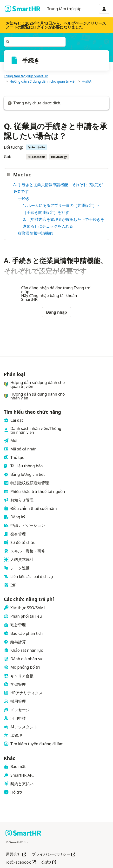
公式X (49, 863)
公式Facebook (21, 863)
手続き (87, 81)
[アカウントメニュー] (104, 9)
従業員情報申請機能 (35, 233)
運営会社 (16, 855)
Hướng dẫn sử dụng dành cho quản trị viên (43, 81)
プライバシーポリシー (53, 855)
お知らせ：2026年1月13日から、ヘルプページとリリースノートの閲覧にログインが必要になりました (56, 25)
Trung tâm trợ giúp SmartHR (26, 76)
